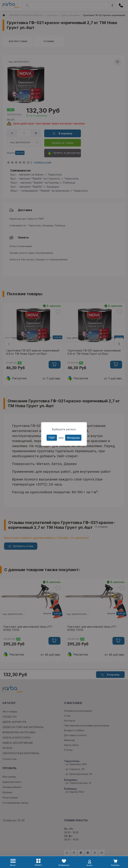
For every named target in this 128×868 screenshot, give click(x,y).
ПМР (52, 438)
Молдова (73, 438)
